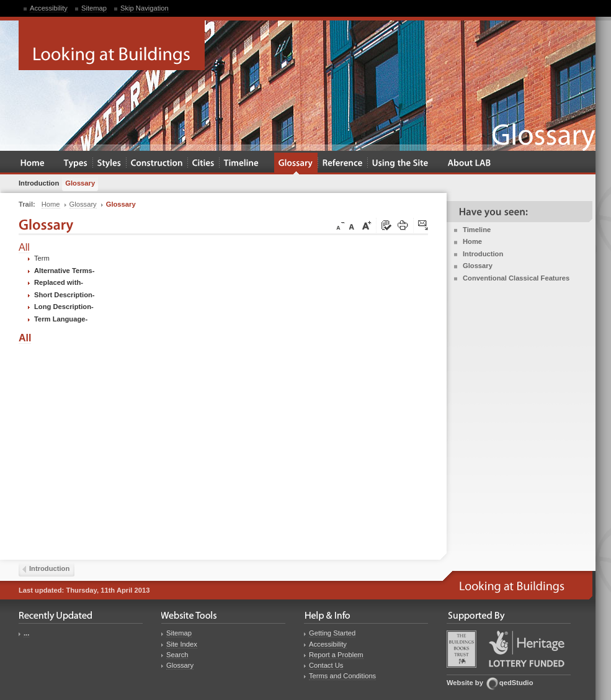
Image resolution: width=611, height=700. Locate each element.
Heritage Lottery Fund (527, 649)
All (24, 247)
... (26, 633)
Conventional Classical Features (516, 278)
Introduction (483, 254)
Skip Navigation (145, 8)
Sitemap (94, 8)
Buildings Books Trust (462, 649)
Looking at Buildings (112, 45)
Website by (465, 683)
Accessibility (49, 8)
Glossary (478, 266)
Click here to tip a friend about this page (424, 226)
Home (472, 241)
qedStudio (516, 683)
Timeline (477, 230)
